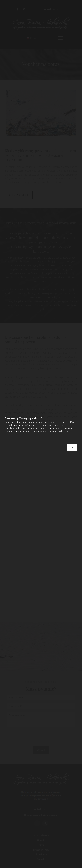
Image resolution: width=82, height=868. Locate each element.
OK (72, 448)
